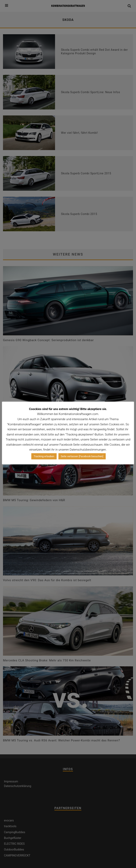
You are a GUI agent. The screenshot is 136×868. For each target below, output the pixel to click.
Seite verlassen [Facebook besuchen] (82, 456)
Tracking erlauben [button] (44, 456)
